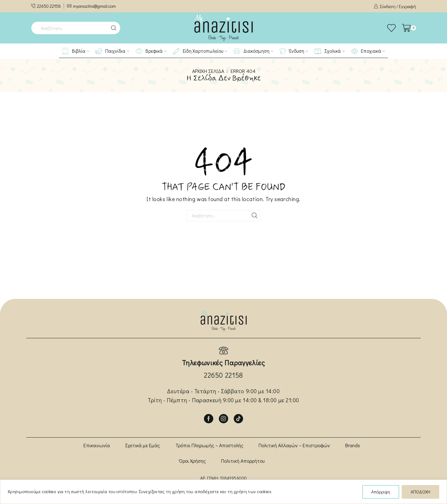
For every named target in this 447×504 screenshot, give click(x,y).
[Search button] (114, 28)
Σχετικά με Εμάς (142, 445)
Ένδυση (294, 51)
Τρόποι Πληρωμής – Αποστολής (209, 445)
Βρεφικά (151, 51)
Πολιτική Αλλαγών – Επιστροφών (294, 445)
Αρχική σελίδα (208, 71)
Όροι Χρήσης (192, 461)
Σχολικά (330, 51)
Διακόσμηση (253, 51)
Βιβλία (76, 51)
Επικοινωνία (97, 445)
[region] (223, 492)
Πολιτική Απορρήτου (243, 461)
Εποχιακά (368, 51)
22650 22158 (223, 375)
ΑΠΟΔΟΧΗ (420, 492)
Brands (353, 445)
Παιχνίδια (112, 51)
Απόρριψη (381, 492)
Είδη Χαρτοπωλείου (200, 51)
